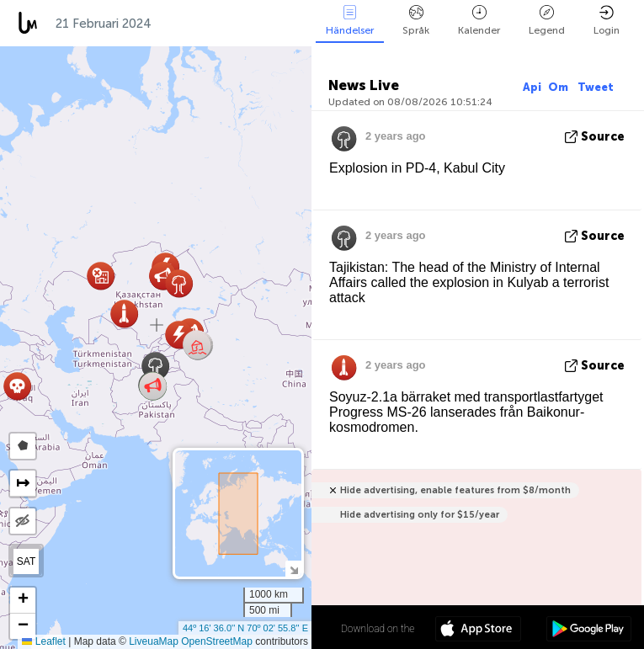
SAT (26, 561)
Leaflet (43, 641)
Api (532, 87)
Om (559, 87)
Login (607, 21)
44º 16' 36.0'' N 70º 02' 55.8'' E (245, 628)
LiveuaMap (154, 641)
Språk (416, 21)
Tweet (596, 87)
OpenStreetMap (217, 641)
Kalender (479, 21)
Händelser (350, 21)
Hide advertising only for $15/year (420, 515)
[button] (197, 346)
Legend (547, 21)
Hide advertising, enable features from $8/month (455, 490)
